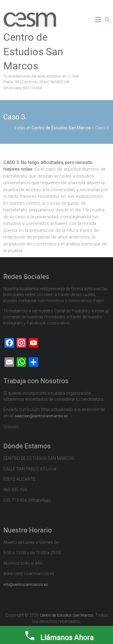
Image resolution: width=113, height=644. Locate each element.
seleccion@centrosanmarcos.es (41, 416)
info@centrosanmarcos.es (26, 584)
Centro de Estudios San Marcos (33, 51)
